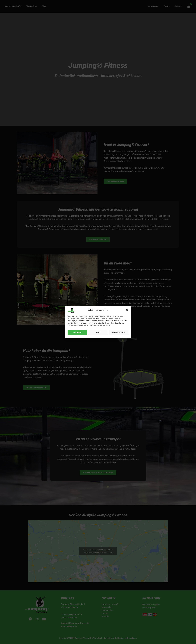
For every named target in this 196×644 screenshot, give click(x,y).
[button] (127, 310)
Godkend (77, 332)
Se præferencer (119, 332)
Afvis (98, 332)
